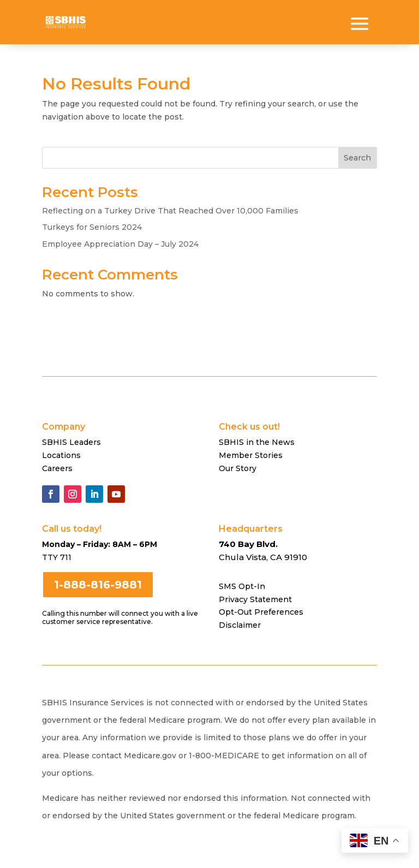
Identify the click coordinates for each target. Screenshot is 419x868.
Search (357, 158)
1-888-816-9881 (98, 585)
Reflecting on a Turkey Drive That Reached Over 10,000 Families (170, 211)
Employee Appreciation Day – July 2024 (120, 244)
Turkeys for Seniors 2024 (92, 227)
